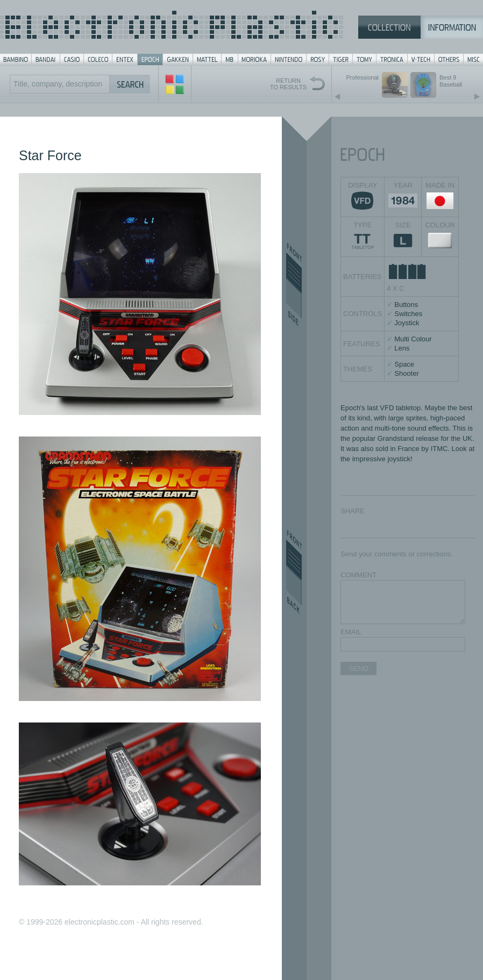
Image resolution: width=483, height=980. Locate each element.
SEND (358, 668)
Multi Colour (413, 339)
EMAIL (351, 632)
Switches (408, 314)
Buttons (406, 305)
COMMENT (358, 575)
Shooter (407, 373)
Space (404, 364)
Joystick (407, 323)
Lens (402, 348)
